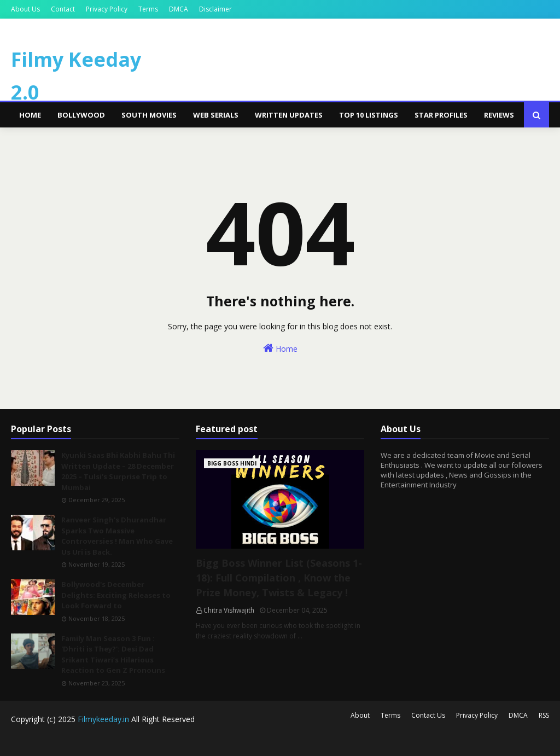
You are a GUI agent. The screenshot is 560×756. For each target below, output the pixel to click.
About (360, 715)
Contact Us (428, 715)
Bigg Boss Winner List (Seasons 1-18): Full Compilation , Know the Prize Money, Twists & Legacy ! (279, 578)
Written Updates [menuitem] (289, 115)
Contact (63, 9)
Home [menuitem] (30, 115)
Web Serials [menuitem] (216, 115)
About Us (25, 9)
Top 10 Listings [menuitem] (369, 115)
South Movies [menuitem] (149, 115)
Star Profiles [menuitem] (441, 115)
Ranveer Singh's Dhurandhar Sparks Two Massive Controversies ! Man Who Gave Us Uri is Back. (117, 536)
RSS (544, 715)
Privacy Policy (107, 9)
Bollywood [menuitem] (81, 115)
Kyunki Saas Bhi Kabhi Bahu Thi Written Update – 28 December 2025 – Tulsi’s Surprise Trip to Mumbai (118, 471)
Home (280, 348)
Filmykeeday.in (103, 719)
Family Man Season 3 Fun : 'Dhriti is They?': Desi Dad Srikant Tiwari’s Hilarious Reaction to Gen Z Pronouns (113, 655)
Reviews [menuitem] (499, 115)
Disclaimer (215, 9)
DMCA (179, 9)
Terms (148, 9)
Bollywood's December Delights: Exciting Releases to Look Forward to (116, 595)
